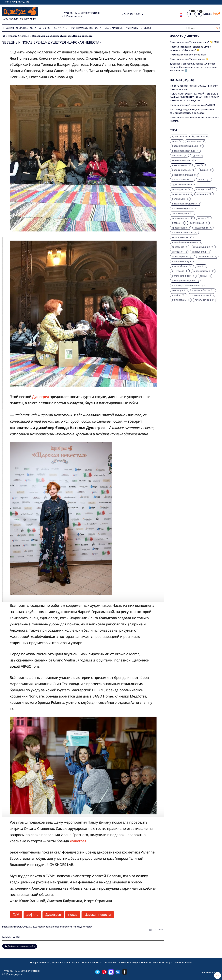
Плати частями (114, 28)
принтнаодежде (180, 218)
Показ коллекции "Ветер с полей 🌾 (189, 59)
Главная (9, 28)
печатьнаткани (180, 194)
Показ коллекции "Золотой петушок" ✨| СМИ (194, 42)
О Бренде (22, 28)
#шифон (177, 295)
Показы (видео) (182, 80)
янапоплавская (180, 237)
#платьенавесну (181, 261)
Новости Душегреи (19, 36)
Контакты (132, 28)
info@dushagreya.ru (72, 16)
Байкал (204, 170)
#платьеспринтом (182, 276)
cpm (199, 266)
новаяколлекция (181, 160)
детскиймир (178, 199)
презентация (179, 228)
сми (198, 165)
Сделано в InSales (210, 973)
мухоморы (178, 290)
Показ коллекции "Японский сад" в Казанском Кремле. (195, 119)
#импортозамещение (183, 281)
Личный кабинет (183, 963)
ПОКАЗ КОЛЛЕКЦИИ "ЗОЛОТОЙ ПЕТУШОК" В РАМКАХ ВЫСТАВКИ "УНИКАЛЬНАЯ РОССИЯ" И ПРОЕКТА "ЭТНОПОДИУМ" (194, 97)
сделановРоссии (201, 290)
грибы (203, 276)
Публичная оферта (163, 963)
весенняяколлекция (183, 175)
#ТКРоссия (178, 271)
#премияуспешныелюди (185, 286)
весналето (178, 156)
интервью (177, 252)
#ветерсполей (204, 189)
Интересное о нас (39, 963)
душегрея (177, 136)
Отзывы (146, 28)
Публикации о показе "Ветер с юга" (189, 55)
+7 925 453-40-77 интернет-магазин (81, 13)
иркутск (202, 218)
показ (175, 141)
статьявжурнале (181, 213)
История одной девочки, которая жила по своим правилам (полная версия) (192, 111)
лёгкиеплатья (206, 257)
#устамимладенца (182, 209)
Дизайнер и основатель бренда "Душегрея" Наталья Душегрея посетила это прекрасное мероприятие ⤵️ (193, 67)
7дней (195, 156)
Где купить (60, 28)
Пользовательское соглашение (99, 963)
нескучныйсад (196, 223)
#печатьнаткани (181, 180)
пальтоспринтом (181, 257)
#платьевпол (199, 252)
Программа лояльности (86, 28)
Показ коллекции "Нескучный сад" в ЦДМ (192, 105)
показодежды (180, 189)
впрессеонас (194, 141)
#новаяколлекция (200, 295)
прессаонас (178, 247)
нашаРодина (201, 228)
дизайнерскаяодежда (183, 151)
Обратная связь (40, 28)
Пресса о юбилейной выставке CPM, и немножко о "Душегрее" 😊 (190, 48)
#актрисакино (179, 165)
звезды (202, 180)
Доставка (56, 963)
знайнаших (202, 194)
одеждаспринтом (181, 185)
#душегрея (198, 136)
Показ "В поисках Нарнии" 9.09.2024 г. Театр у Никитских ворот (194, 88)
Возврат (76, 963)
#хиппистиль (179, 300)
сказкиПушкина (202, 247)
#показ (176, 223)
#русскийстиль (180, 266)
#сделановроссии (182, 170)
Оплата (66, 963)
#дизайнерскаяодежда (184, 242)
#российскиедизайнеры (185, 146)
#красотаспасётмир (182, 233)
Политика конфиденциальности (134, 963)
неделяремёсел (201, 271)
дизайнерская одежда (184, 204)
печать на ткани (203, 300)
